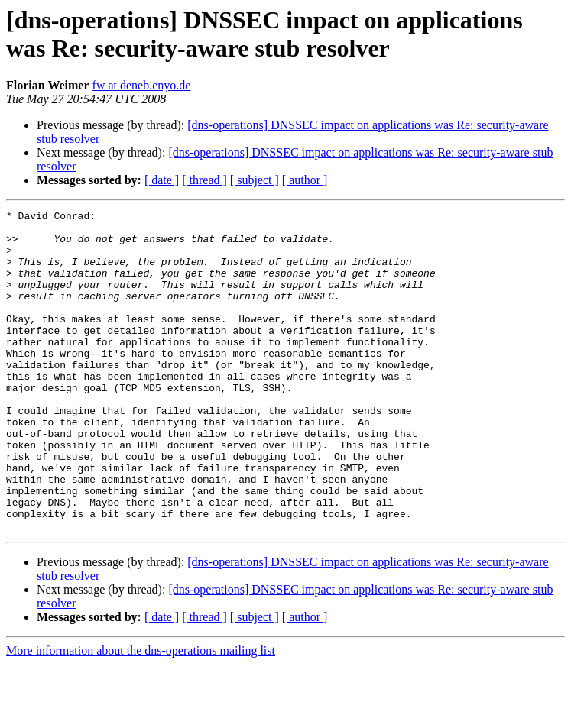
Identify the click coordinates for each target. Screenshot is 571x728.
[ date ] (162, 180)
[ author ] (305, 180)
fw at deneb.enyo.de (142, 85)
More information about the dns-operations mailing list (141, 715)
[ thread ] (204, 180)
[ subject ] (255, 180)
